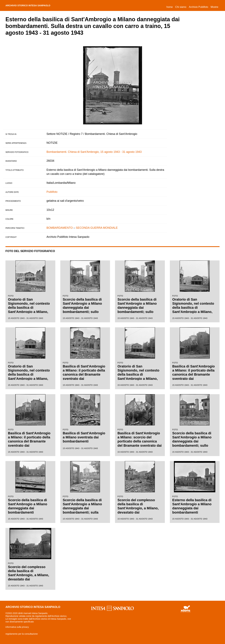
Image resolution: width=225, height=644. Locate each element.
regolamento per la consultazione (22, 634)
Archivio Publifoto (198, 7)
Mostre (214, 7)
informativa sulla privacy (17, 627)
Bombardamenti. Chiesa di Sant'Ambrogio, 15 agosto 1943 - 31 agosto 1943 (94, 152)
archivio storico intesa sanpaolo (33, 5)
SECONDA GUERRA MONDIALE (97, 228)
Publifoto (52, 192)
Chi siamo (181, 7)
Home (170, 6)
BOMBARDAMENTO (60, 228)
